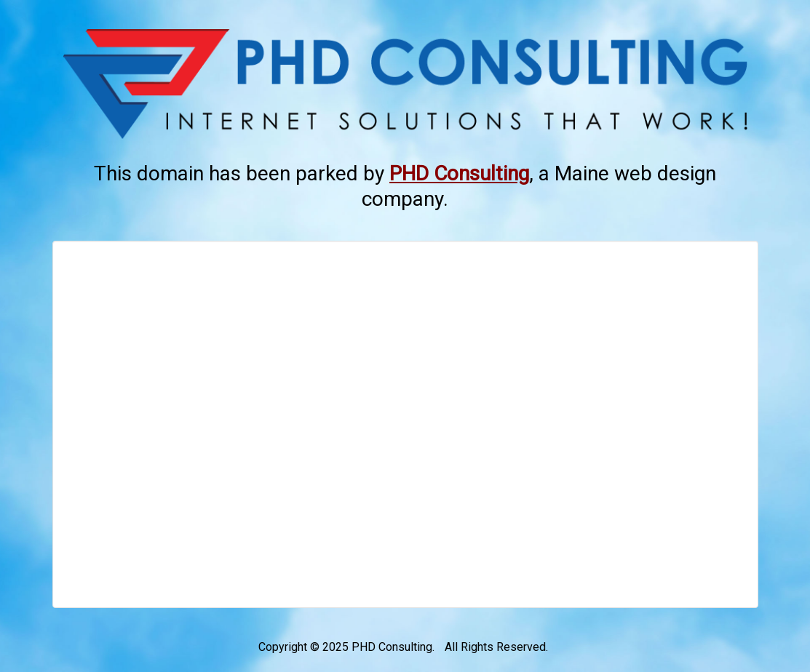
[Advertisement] (405, 424)
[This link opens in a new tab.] (459, 173)
